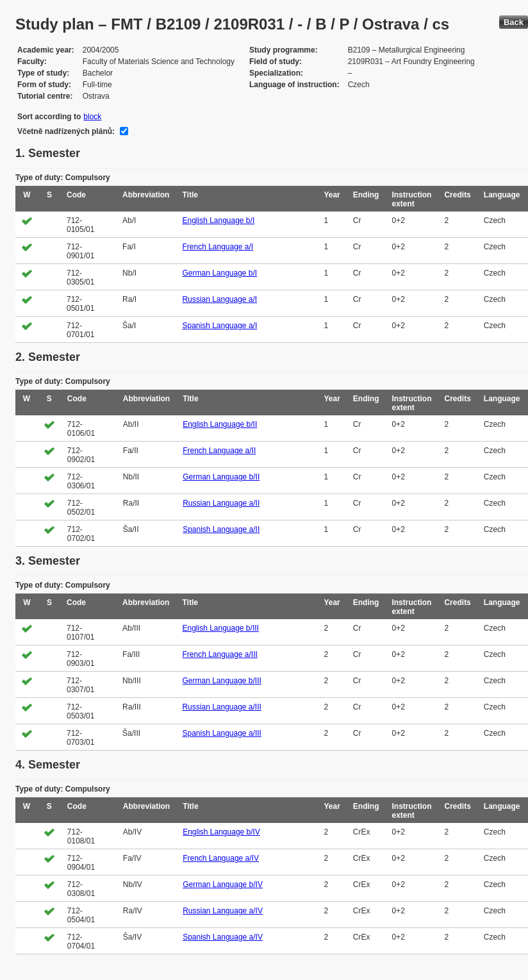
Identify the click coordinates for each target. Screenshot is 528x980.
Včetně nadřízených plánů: (66, 131)
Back (514, 22)
